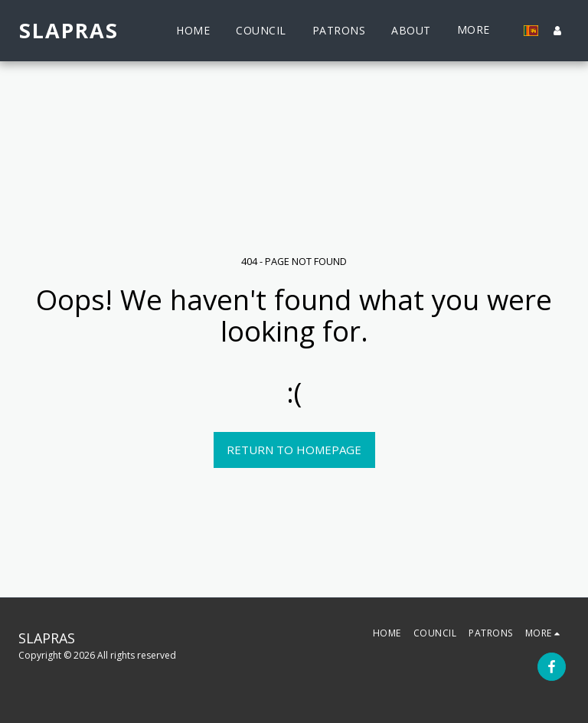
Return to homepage (294, 450)
